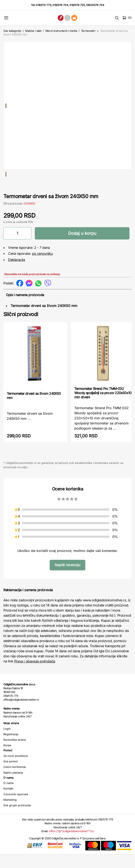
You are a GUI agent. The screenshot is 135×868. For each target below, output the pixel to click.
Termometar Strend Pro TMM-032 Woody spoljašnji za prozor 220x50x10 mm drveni (103, 406)
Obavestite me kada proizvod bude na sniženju (32, 288)
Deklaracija (17, 273)
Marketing (10, 813)
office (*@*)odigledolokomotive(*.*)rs (71, 845)
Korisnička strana (15, 753)
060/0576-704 (95, 5)
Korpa (7, 759)
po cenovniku (42, 267)
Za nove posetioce (16, 769)
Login (7, 742)
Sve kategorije (12, 31)
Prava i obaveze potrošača (35, 675)
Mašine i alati (33, 31)
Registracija (11, 748)
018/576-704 (60, 5)
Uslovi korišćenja (15, 780)
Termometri (88, 31)
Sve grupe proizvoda (17, 819)
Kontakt (8, 802)
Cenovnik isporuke (16, 808)
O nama (8, 797)
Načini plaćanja (13, 786)
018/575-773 (44, 5)
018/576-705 (77, 5)
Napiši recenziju (67, 578)
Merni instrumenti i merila (61, 31)
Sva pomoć (11, 775)
